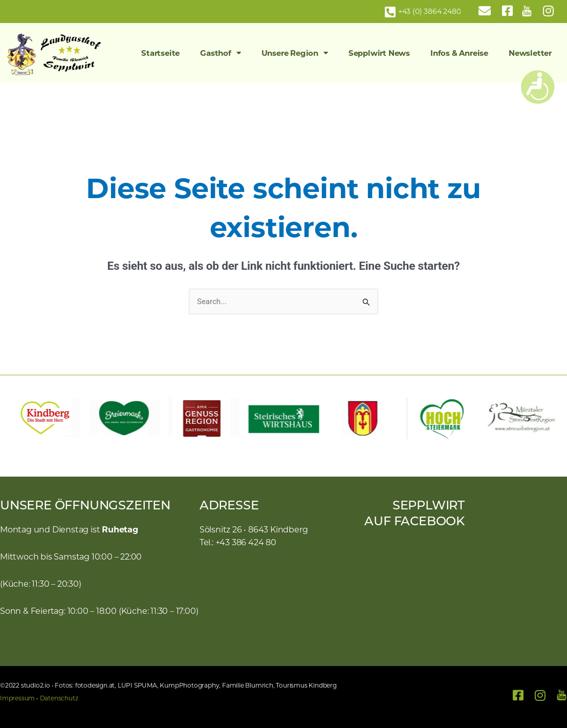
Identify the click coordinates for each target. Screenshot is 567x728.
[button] (13, 418)
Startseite (160, 53)
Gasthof (220, 53)
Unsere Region (295, 53)
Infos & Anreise (459, 53)
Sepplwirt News (379, 53)
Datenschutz (59, 698)
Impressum (17, 698)
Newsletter (530, 53)
